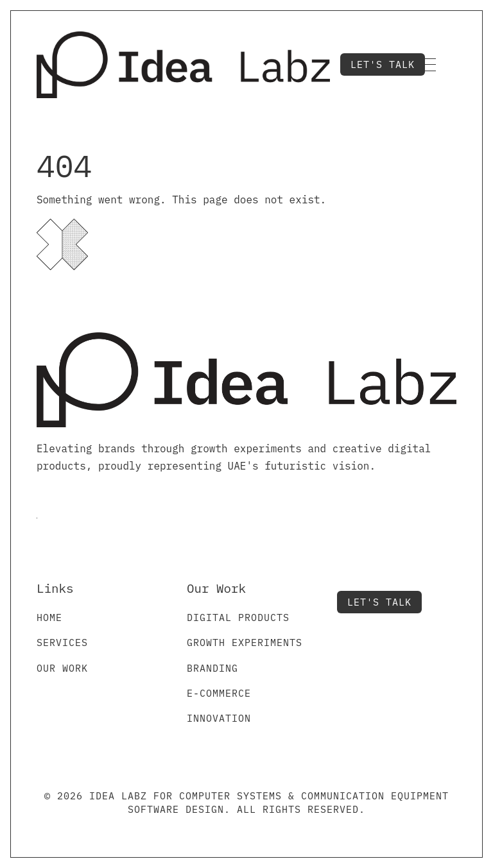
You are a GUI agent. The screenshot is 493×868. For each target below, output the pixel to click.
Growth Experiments (245, 642)
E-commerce (219, 693)
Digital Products (238, 617)
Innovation (219, 718)
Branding (212, 668)
